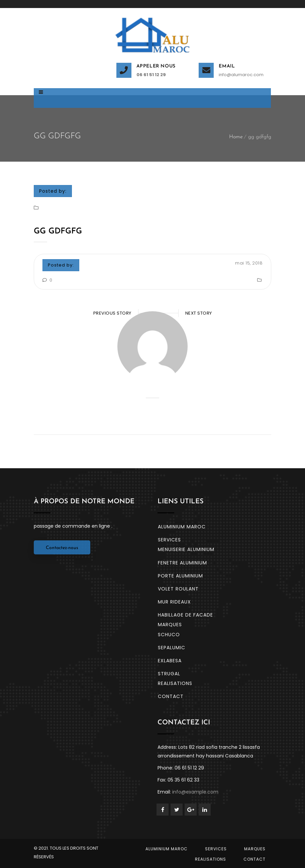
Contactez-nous (62, 548)
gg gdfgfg (58, 231)
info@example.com (195, 792)
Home (236, 137)
